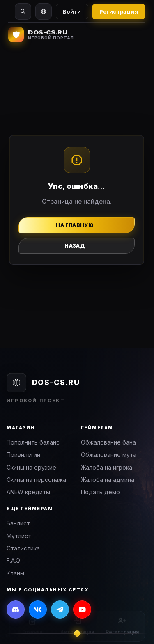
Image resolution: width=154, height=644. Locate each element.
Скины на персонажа (36, 480)
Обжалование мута (109, 455)
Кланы (15, 573)
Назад (75, 246)
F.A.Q (13, 560)
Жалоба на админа (108, 480)
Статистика (23, 548)
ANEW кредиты (28, 492)
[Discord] (16, 610)
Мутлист (19, 536)
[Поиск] (23, 11)
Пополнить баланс (33, 442)
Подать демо (100, 492)
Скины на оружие (31, 467)
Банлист (18, 523)
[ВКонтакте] (38, 610)
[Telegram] (60, 610)
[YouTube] (82, 610)
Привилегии (23, 455)
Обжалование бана (108, 442)
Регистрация (119, 11)
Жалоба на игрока (107, 467)
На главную (75, 225)
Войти (72, 11)
